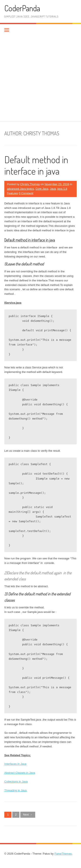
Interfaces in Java (15, 764)
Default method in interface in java (36, 165)
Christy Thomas (30, 184)
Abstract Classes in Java (20, 773)
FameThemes (63, 854)
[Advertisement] (40, 78)
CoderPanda (22, 8)
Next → (28, 815)
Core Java (42, 189)
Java (53, 189)
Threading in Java (15, 790)
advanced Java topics (20, 189)
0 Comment (26, 193)
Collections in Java (16, 782)
